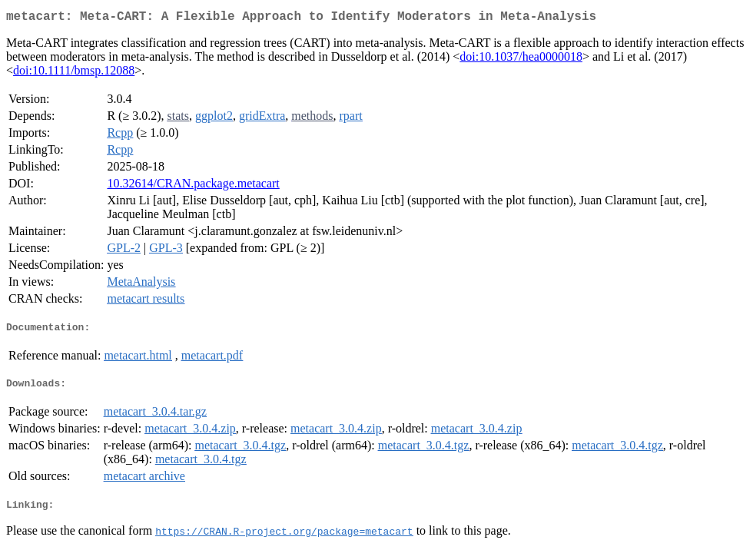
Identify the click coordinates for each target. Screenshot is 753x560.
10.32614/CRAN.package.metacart (193, 186)
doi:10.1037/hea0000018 (521, 60)
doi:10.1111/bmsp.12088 (74, 73)
